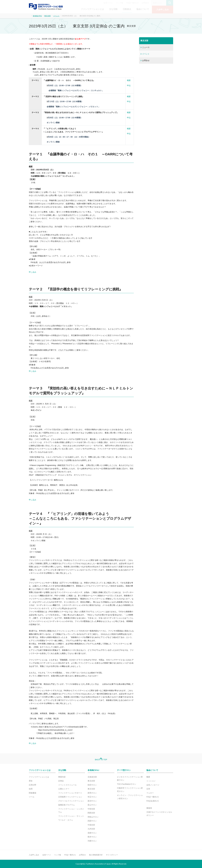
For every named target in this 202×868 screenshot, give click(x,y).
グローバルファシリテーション (71, 801)
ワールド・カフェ (66, 820)
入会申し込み (163, 10)
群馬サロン (92, 793)
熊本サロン (92, 837)
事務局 (149, 808)
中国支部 (91, 825)
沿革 (148, 789)
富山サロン (92, 805)
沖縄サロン (92, 841)
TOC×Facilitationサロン (127, 784)
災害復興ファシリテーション (70, 797)
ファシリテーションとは (92, 9)
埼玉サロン (92, 797)
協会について (143, 9)
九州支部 (91, 829)
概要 (129, 80)
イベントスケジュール (67, 785)
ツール (32, 797)
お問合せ (145, 3)
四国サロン (92, 821)
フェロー (150, 793)
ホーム (30, 16)
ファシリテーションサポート (70, 793)
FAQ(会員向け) (152, 801)
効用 (31, 789)
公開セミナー (64, 789)
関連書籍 (33, 793)
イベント (56, 16)
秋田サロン (92, 785)
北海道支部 (92, 777)
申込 (129, 85)
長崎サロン (92, 833)
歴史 (31, 781)
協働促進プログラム (67, 805)
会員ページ (108, 3)
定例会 (61, 781)
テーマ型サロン (124, 770)
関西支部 (91, 813)
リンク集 (119, 3)
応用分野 (33, 785)
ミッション (151, 781)
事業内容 (62, 777)
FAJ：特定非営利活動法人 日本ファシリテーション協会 (46, 6)
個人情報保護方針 (96, 855)
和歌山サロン (93, 817)
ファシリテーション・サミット (71, 816)
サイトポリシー (112, 855)
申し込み (33, 272)
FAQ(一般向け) (132, 3)
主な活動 (113, 9)
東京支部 (47, 16)
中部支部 (91, 809)
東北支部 (91, 781)
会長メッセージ (153, 785)
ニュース (146, 47)
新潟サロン (92, 801)
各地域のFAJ (37, 16)
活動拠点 (127, 9)
